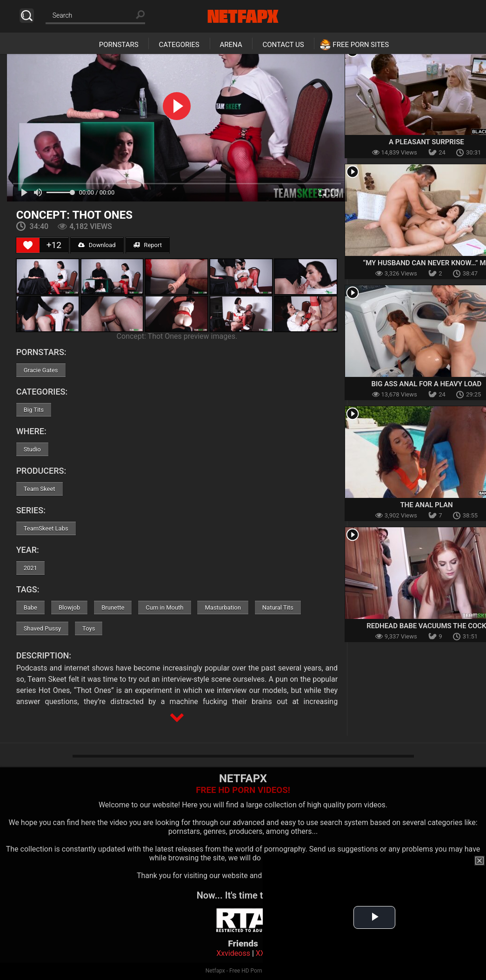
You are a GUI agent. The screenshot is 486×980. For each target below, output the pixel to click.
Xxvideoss (233, 953)
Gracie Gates (41, 370)
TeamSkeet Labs (46, 528)
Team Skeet (40, 489)
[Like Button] (28, 245)
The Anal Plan (426, 505)
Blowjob (69, 607)
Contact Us (283, 45)
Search (27, 16)
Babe (30, 607)
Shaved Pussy (42, 628)
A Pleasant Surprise (426, 142)
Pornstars (119, 45)
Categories (179, 45)
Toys (89, 628)
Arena (231, 45)
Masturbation (223, 607)
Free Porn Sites (361, 45)
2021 (30, 568)
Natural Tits (278, 607)
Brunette (113, 607)
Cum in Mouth (164, 607)
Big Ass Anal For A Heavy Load (427, 384)
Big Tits (34, 410)
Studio (32, 449)
